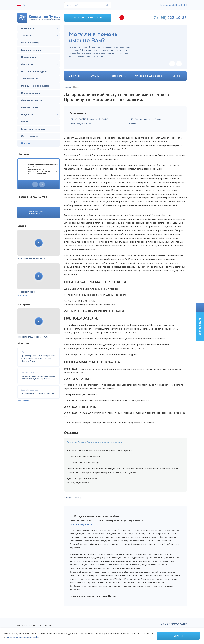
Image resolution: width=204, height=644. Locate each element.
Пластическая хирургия (34, 72)
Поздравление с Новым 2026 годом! (38, 393)
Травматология (30, 79)
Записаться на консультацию (88, 18)
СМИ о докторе (30, 136)
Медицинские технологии (35, 86)
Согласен (178, 636)
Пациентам (27, 115)
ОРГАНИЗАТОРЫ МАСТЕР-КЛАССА (90, 119)
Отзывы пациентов (32, 100)
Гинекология (28, 28)
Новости (26, 143)
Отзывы (132, 123)
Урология (26, 36)
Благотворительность (33, 129)
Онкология (27, 64)
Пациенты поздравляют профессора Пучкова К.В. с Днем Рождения (38, 377)
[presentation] (35, 184)
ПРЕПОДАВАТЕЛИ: (81, 123)
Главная (67, 87)
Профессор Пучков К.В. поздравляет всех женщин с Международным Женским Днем (38, 359)
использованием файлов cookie (22, 637)
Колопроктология (31, 50)
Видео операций (30, 93)
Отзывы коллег (30, 107)
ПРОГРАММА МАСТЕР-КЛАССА (144, 119)
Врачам (25, 122)
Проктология (28, 57)
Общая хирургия (30, 43)
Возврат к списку (73, 498)
